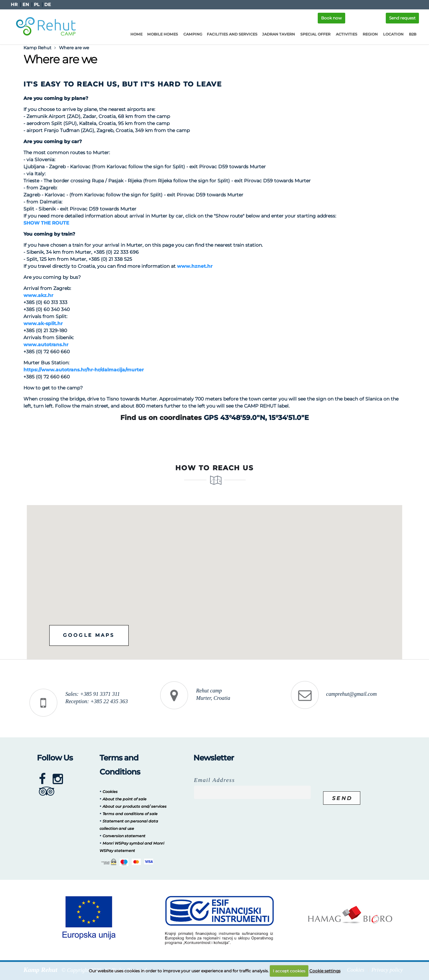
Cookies (110, 792)
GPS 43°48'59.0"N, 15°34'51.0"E (256, 418)
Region (370, 34)
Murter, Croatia (213, 698)
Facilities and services (232, 34)
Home (136, 34)
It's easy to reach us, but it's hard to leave (123, 84)
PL (37, 5)
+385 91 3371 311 (100, 694)
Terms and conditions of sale (130, 814)
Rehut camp (209, 691)
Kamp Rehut (37, 48)
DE (48, 5)
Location (393, 34)
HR (14, 5)
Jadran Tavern (279, 34)
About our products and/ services (135, 806)
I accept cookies (289, 971)
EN (26, 5)
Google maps (91, 635)
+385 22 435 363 (109, 701)
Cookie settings (325, 971)
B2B (413, 34)
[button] (247, 576)
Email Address (214, 780)
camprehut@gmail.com (352, 694)
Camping (193, 34)
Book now (331, 18)
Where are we (74, 48)
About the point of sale (125, 799)
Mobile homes (163, 34)
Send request (402, 18)
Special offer (315, 34)
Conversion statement (124, 836)
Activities (347, 34)
